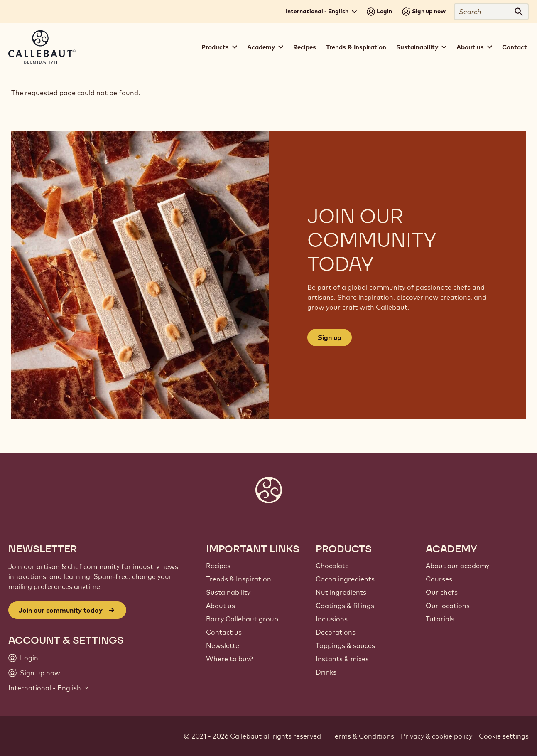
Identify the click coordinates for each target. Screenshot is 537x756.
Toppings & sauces (345, 645)
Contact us (224, 632)
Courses (439, 579)
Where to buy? (229, 659)
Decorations (336, 632)
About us (221, 606)
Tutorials (440, 619)
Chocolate (332, 566)
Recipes (305, 47)
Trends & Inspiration (356, 47)
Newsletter (224, 645)
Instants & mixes (342, 659)
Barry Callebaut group (242, 619)
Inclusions (332, 619)
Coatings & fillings (345, 606)
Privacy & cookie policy (436, 736)
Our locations (448, 606)
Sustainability (228, 592)
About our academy (457, 566)
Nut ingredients (341, 592)
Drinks (326, 672)
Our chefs (442, 592)
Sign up (330, 337)
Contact (515, 47)
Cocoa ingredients (345, 579)
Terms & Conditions (363, 736)
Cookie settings (504, 736)
